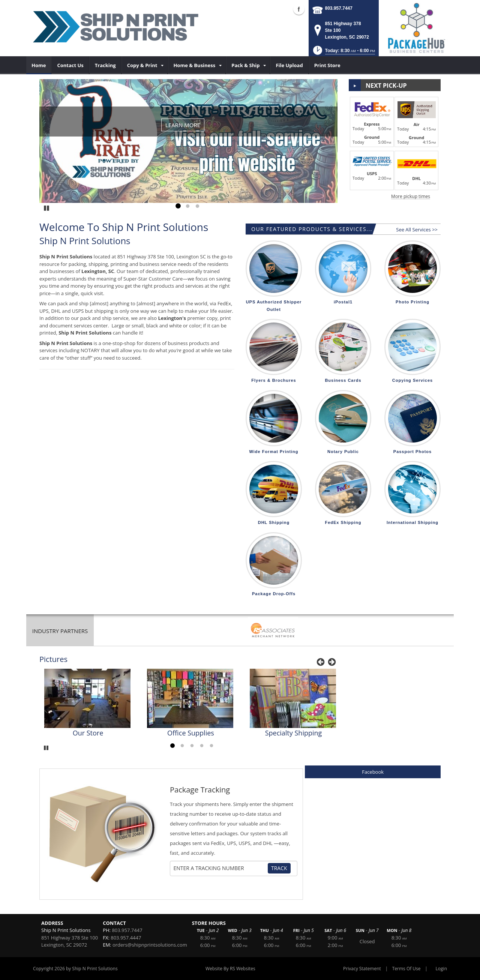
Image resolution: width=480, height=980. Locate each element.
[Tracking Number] (220, 868)
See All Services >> (417, 230)
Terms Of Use (406, 969)
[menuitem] (39, 65)
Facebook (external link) (299, 9)
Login (441, 969)
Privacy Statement (362, 969)
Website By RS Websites (230, 969)
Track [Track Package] (279, 868)
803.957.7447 (339, 8)
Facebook (373, 772)
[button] (343, 53)
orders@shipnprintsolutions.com (150, 945)
